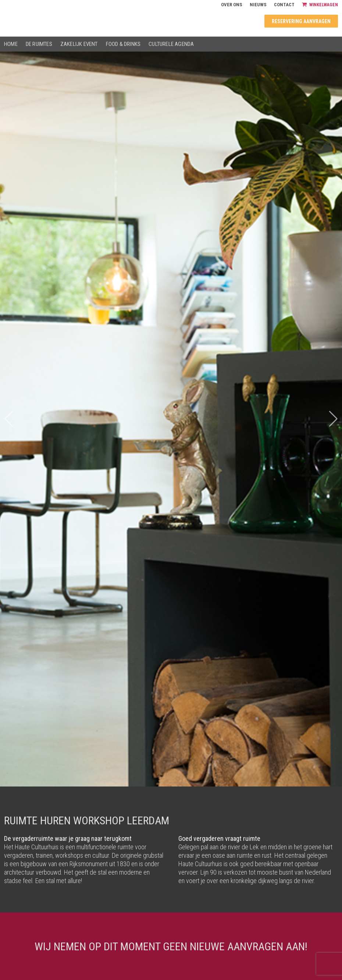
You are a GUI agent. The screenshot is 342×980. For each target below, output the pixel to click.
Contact (284, 5)
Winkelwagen (320, 5)
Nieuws (258, 5)
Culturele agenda (171, 44)
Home (11, 44)
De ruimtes (39, 44)
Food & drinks (123, 44)
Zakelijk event (79, 44)
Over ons (232, 5)
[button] (333, 419)
